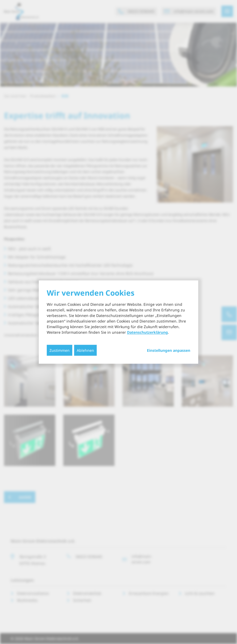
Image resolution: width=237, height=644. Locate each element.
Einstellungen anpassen (169, 350)
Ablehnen (85, 350)
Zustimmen (60, 350)
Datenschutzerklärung (147, 332)
